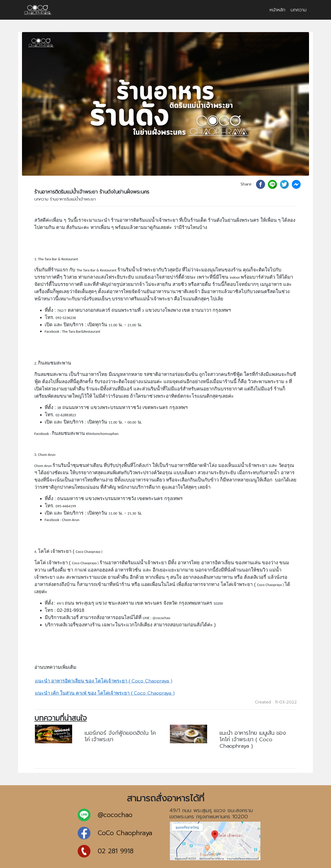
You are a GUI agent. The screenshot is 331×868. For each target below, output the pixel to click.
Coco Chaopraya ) (104, 681)
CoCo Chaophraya (125, 833)
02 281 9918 (116, 851)
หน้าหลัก (277, 10)
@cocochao (115, 815)
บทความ (298, 10)
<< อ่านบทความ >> (104, 749)
